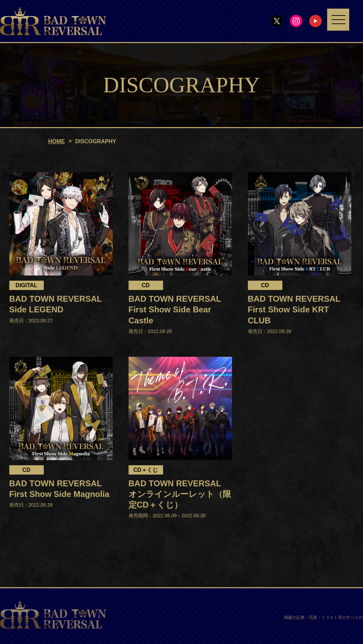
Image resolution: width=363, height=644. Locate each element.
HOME (57, 142)
